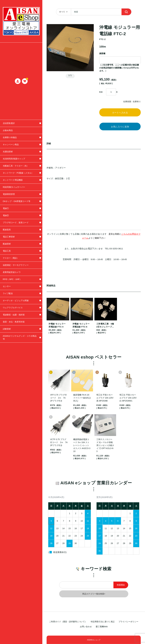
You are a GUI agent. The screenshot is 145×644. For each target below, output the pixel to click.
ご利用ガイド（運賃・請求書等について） (68, 622)
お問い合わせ (86, 627)
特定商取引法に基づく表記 (103, 622)
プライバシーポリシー (128, 622)
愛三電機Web (102, 627)
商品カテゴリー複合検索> (94, 596)
